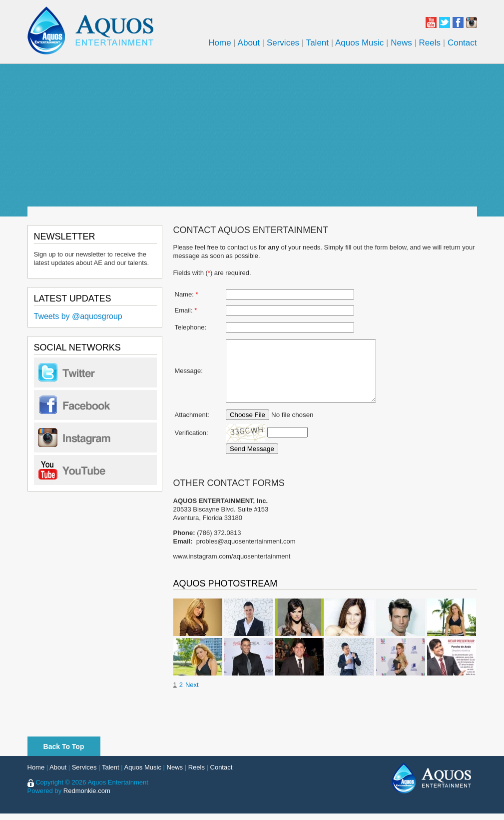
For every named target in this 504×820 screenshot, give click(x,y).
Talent (317, 43)
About (249, 43)
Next (192, 691)
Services (283, 43)
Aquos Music (359, 43)
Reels (430, 43)
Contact (462, 43)
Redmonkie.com (87, 797)
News (401, 43)
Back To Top (64, 753)
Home (220, 43)
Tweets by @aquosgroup (78, 316)
